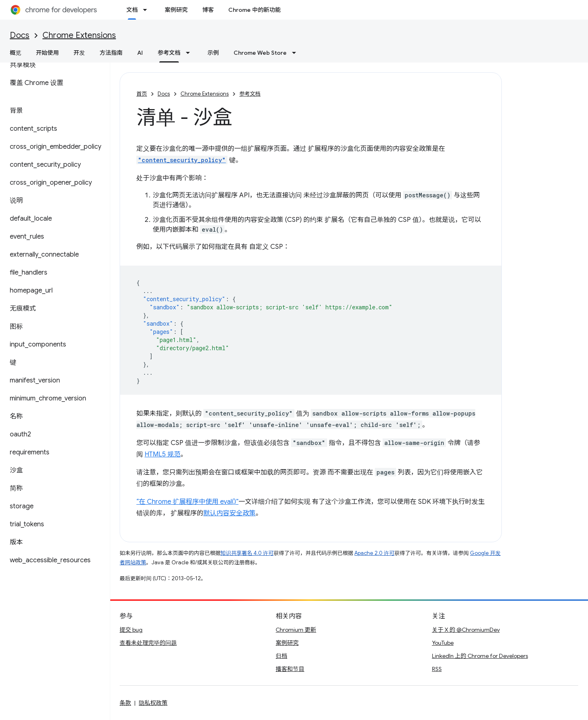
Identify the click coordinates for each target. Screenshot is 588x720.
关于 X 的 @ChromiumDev (466, 630)
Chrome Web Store (260, 53)
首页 (142, 94)
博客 (208, 10)
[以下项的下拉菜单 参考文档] (190, 53)
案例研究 (176, 10)
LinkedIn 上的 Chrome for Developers (480, 656)
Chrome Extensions (79, 35)
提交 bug (131, 630)
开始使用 (47, 53)
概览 (16, 53)
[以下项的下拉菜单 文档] (147, 10)
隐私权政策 (153, 703)
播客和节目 (290, 669)
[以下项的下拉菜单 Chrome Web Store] (296, 53)
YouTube (443, 643)
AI (140, 53)
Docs (20, 35)
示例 (213, 53)
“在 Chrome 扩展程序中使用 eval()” (187, 502)
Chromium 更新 (296, 630)
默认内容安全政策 (229, 513)
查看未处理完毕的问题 (148, 643)
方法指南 (111, 53)
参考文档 (250, 94)
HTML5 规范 (163, 454)
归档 (281, 656)
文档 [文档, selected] (132, 10)
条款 (125, 703)
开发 (79, 53)
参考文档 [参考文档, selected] (169, 53)
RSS (437, 669)
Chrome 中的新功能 (254, 10)
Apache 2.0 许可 (374, 553)
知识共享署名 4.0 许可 (247, 553)
